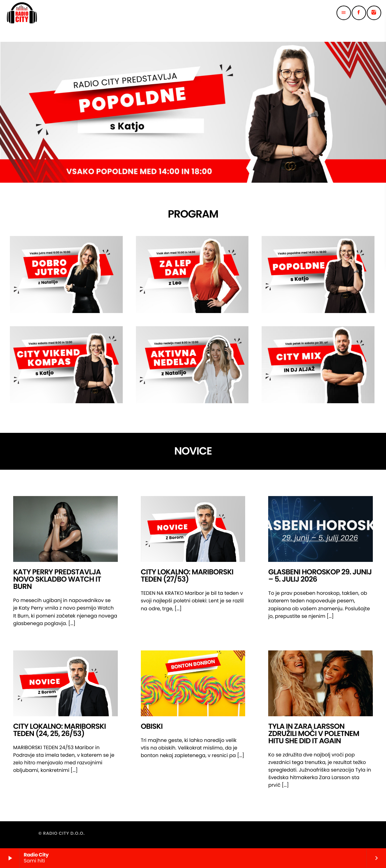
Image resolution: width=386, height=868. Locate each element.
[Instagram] (374, 13)
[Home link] (22, 13)
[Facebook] (359, 13)
